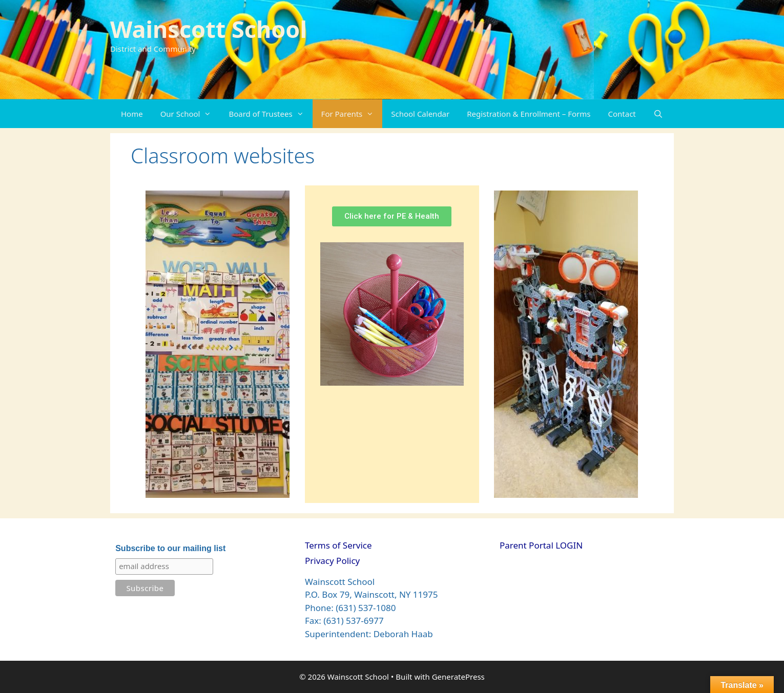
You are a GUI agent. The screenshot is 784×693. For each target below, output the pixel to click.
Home (132, 114)
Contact (622, 114)
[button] (210, 114)
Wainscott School (209, 29)
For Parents (352, 114)
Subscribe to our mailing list (170, 548)
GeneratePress (458, 677)
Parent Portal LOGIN (541, 545)
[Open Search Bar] (658, 114)
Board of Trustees (270, 114)
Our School (190, 114)
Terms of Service (338, 545)
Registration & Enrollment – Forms (529, 114)
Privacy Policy (332, 561)
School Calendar (420, 114)
